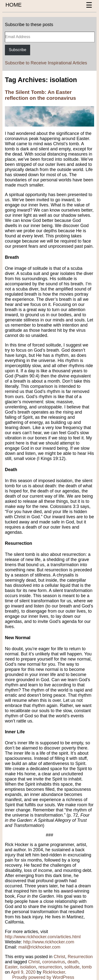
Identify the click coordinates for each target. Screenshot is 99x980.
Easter (11, 967)
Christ (59, 957)
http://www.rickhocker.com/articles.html (43, 937)
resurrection (50, 967)
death (73, 962)
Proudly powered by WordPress (43, 977)
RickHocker (54, 972)
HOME (13, 5)
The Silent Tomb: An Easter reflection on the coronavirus (40, 95)
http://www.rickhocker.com (49, 942)
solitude (72, 967)
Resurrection (80, 957)
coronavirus (54, 962)
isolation (28, 967)
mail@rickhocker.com (39, 947)
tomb (87, 967)
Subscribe (18, 50)
